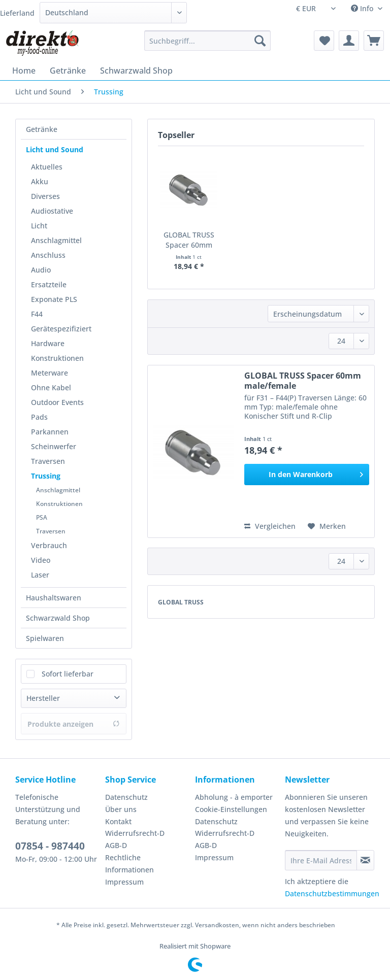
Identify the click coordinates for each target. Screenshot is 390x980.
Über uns (121, 809)
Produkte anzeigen (74, 724)
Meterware (50, 373)
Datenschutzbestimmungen (332, 893)
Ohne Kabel (51, 387)
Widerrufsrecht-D (135, 833)
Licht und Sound (55, 149)
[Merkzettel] (324, 41)
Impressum (124, 882)
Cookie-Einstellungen (231, 809)
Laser (40, 575)
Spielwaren (45, 638)
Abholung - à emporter (234, 797)
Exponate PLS (54, 299)
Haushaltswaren (54, 598)
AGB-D (116, 845)
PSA (42, 517)
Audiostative (52, 211)
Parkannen (50, 432)
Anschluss (48, 255)
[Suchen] (260, 41)
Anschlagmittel (56, 240)
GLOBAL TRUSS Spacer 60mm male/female (189, 240)
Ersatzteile (49, 284)
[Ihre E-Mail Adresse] (321, 860)
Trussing (46, 476)
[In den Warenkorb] (307, 475)
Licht (39, 226)
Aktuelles (47, 167)
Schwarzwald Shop (58, 618)
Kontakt (118, 821)
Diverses (45, 196)
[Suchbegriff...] (208, 41)
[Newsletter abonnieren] (365, 860)
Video (41, 560)
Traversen (48, 461)
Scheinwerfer (54, 446)
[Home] (24, 71)
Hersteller (43, 698)
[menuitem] (208, 45)
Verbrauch (49, 545)
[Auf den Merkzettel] (327, 526)
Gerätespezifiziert (61, 329)
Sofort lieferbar (68, 674)
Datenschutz (126, 797)
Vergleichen (270, 526)
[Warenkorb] (374, 41)
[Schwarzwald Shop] (136, 71)
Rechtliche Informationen (129, 864)
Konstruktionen (57, 358)
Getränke (42, 129)
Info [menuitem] (363, 8)
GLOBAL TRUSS (181, 602)
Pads (39, 417)
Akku (40, 181)
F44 (37, 314)
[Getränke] (68, 71)
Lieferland (17, 13)
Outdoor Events (57, 402)
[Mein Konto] (349, 41)
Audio (41, 270)
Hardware (48, 343)
